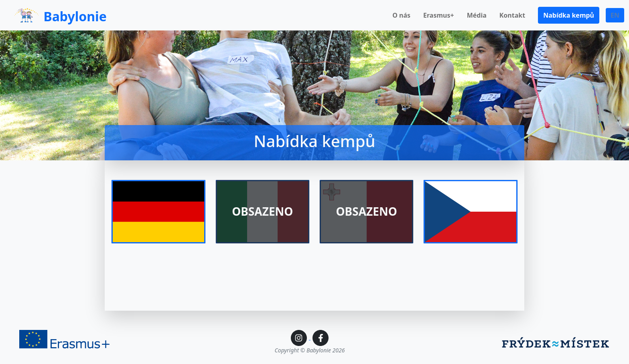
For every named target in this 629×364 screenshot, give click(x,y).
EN (615, 15)
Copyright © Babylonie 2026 (310, 350)
